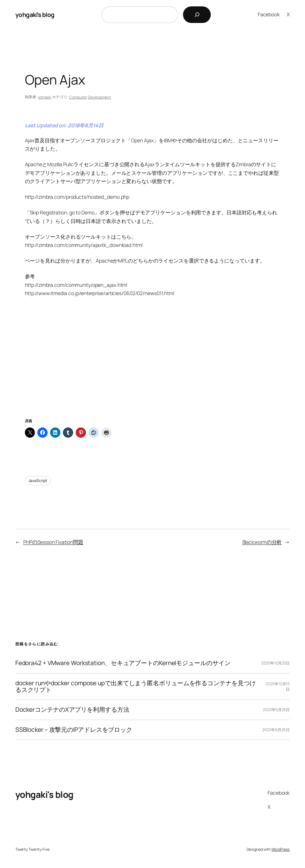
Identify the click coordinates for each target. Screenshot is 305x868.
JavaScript (38, 481)
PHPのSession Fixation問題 (53, 542)
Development (99, 97)
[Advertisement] (153, 366)
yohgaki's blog (35, 15)
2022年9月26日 (276, 730)
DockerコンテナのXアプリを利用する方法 (72, 710)
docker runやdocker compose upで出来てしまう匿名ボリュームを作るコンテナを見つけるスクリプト (136, 687)
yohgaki (45, 97)
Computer (78, 97)
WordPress (281, 849)
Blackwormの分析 (262, 542)
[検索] (197, 15)
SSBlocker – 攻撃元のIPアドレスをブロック (74, 730)
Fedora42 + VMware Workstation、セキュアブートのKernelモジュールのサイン (123, 663)
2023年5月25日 (276, 710)
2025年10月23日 (275, 663)
